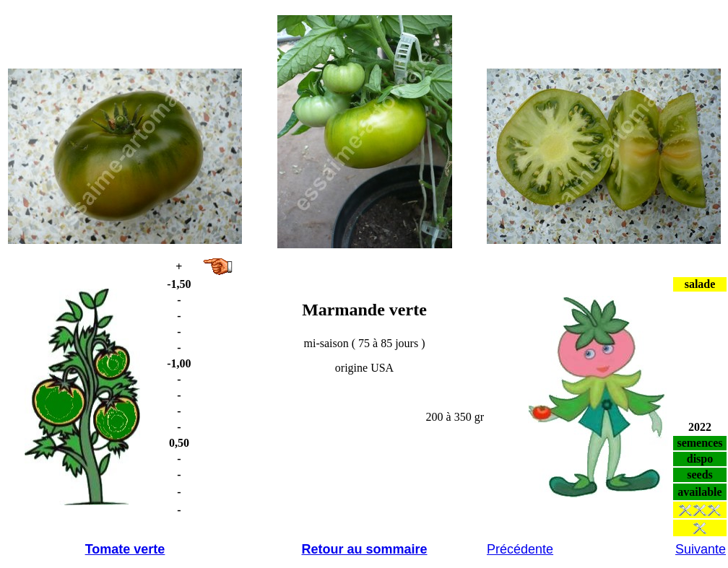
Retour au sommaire (364, 549)
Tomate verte (125, 549)
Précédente (520, 549)
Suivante (701, 549)
